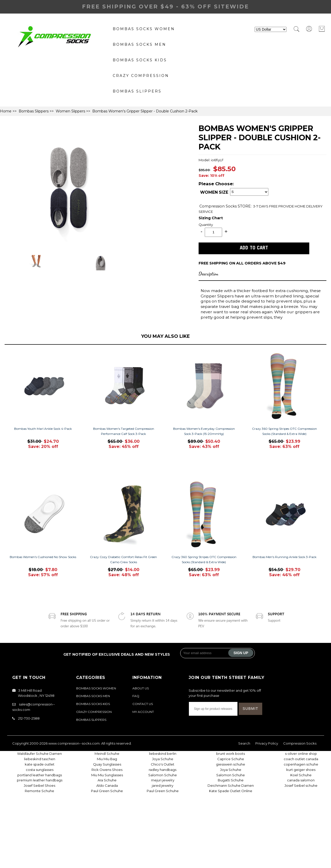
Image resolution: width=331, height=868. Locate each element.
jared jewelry (163, 785)
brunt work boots (231, 754)
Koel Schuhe (301, 775)
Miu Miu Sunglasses (107, 775)
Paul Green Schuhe (107, 791)
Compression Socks (219, 206)
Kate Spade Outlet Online (231, 791)
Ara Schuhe (107, 780)
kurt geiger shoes (301, 770)
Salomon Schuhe (163, 775)
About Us (141, 688)
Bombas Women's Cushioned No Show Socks (43, 557)
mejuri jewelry (163, 780)
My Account (143, 712)
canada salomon (301, 780)
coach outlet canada (301, 759)
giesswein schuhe (231, 764)
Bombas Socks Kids (140, 60)
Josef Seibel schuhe (301, 785)
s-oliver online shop (301, 754)
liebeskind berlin (163, 754)
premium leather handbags (40, 780)
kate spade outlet (40, 764)
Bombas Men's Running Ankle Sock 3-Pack (284, 557)
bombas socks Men (139, 44)
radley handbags (163, 770)
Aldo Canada (107, 785)
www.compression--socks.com (74, 743)
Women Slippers (70, 111)
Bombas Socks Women (144, 29)
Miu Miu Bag (107, 759)
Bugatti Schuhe (231, 780)
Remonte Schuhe (39, 791)
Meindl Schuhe (107, 754)
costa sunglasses (40, 770)
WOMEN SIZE (214, 193)
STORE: (225, 206)
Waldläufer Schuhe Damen (39, 754)
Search (244, 743)
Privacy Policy (267, 743)
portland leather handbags (40, 775)
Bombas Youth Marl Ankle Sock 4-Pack (43, 429)
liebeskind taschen (40, 759)
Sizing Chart (211, 218)
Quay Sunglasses (107, 764)
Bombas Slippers (137, 91)
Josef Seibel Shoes (39, 785)
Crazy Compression (141, 76)
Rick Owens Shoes (107, 770)
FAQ (136, 696)
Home (6, 111)
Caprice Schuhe (231, 759)
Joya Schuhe (163, 759)
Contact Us (143, 704)
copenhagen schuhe (301, 764)
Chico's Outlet (163, 764)
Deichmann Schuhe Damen (231, 785)
